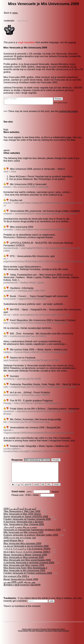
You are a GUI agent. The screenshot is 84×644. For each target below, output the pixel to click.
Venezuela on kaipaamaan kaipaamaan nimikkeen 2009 (32, 535)
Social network (23, 636)
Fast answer (31, 102)
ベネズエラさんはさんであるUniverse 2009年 (27, 554)
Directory (66, 636)
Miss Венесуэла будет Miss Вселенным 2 (25, 573)
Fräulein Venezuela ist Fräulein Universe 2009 (27, 524)
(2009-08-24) (22, 21)
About (63, 634)
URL (43, 490)
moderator (9, 21)
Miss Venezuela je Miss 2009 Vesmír (22, 519)
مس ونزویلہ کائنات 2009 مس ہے (19, 587)
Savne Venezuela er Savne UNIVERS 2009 (26, 522)
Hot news (32, 636)
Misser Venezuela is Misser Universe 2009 (25, 560)
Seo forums (49, 636)
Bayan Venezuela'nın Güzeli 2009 (21, 584)
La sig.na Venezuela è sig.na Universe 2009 (26, 551)
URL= (49, 490)
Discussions (40, 636)
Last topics (36, 634)
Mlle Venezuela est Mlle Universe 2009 (23, 538)
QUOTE (28, 490)
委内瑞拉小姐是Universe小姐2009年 (22, 590)
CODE (36, 490)
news (15, 13)
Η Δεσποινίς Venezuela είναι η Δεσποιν (23, 527)
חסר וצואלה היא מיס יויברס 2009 (20, 543)
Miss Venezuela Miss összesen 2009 (22, 549)
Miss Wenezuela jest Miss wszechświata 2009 (27, 565)
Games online (27, 634)
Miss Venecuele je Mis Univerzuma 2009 (24, 576)
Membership (56, 634)
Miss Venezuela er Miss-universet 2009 (24, 563)
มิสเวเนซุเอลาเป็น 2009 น (16, 581)
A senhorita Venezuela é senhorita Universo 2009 (29, 568)
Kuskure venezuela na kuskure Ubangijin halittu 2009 (31, 540)
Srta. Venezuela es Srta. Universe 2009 (24, 530)
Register (55, 497)
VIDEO (57, 490)
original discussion (68, 113)
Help (49, 634)
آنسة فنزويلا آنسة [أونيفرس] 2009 (20, 514)
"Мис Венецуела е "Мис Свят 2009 (22, 517)
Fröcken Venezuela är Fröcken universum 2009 (28, 578)
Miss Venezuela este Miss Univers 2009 (24, 570)
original (72, 42)
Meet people (58, 636)
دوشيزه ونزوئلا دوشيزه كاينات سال (20, 532)
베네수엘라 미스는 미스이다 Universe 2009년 (27, 557)
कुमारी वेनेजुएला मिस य (13, 546)
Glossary (43, 634)
